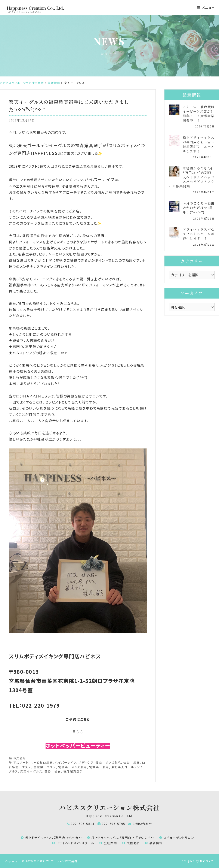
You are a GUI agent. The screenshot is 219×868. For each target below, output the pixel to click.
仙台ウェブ (207, 861)
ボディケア (86, 762)
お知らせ (19, 758)
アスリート (21, 762)
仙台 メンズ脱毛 (108, 762)
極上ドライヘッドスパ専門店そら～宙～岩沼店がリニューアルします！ (199, 144)
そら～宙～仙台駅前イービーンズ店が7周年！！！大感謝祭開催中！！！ (199, 114)
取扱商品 (133, 843)
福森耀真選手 (73, 771)
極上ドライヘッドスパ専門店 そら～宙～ (54, 838)
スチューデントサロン (179, 838)
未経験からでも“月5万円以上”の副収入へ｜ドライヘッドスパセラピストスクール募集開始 (192, 177)
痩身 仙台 (53, 771)
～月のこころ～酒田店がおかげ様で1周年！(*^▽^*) (199, 208)
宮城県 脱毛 (99, 767)
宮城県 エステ (45, 767)
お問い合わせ (142, 824)
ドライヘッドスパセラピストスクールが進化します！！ (199, 234)
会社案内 (110, 843)
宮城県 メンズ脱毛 (73, 767)
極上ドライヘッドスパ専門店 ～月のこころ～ (123, 838)
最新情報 (156, 843)
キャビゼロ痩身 (42, 762)
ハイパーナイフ (66, 762)
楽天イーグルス (31, 771)
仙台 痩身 (132, 762)
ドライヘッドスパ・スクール (75, 843)
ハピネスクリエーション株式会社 (109, 807)
